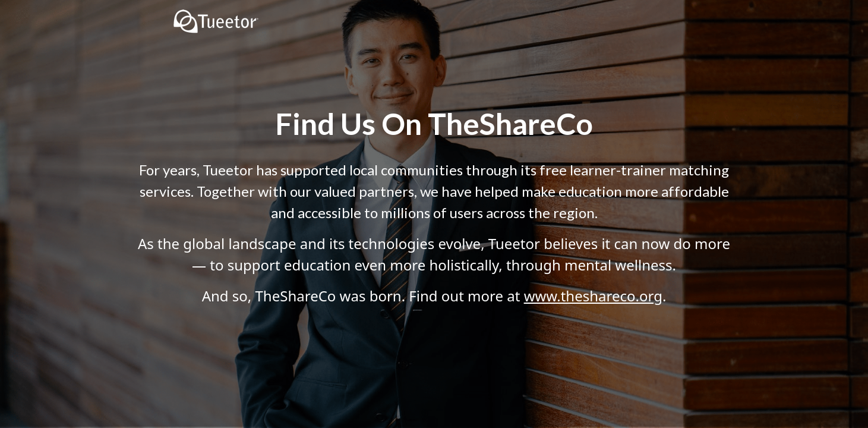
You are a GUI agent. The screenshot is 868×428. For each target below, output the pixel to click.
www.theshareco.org (593, 296)
